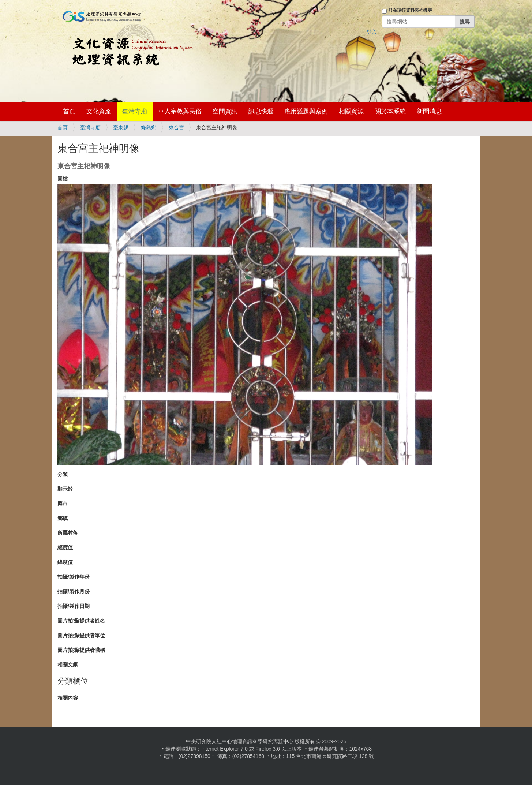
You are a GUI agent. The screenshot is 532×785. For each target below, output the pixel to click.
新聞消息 (429, 111)
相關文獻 (68, 665)
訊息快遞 (261, 111)
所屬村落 (68, 533)
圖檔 (63, 179)
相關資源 (351, 111)
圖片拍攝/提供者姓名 (81, 621)
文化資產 (99, 111)
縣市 (63, 504)
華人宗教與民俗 (180, 111)
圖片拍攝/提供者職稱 (81, 650)
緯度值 (65, 562)
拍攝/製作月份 (74, 591)
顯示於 (65, 489)
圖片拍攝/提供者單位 (81, 635)
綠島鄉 (149, 127)
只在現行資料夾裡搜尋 (410, 10)
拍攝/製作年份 (74, 577)
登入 (372, 32)
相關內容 (68, 698)
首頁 (69, 111)
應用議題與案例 (306, 111)
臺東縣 (121, 127)
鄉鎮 (63, 518)
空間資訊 (225, 111)
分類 (63, 474)
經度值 (65, 547)
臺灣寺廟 (135, 111)
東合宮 (176, 127)
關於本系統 (390, 111)
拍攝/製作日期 (74, 606)
